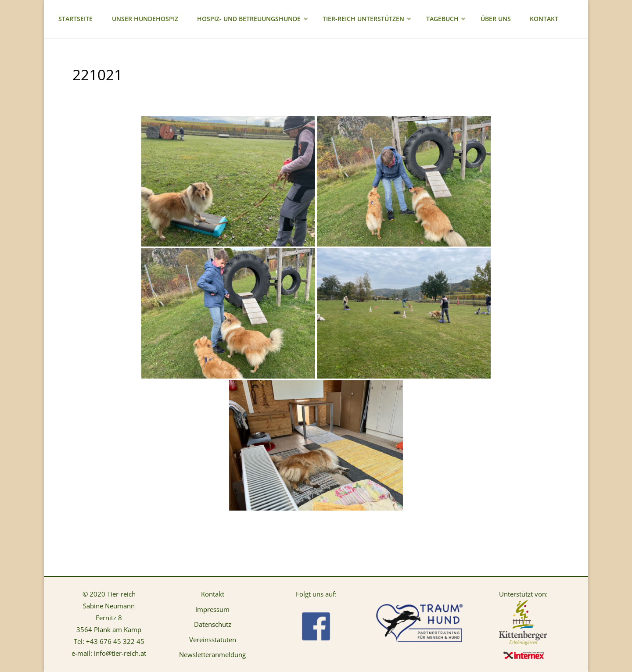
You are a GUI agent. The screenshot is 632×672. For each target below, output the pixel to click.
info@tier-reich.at (120, 653)
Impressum (212, 609)
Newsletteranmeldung (212, 654)
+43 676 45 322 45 (115, 641)
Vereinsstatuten (213, 640)
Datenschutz (213, 624)
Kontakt (213, 594)
